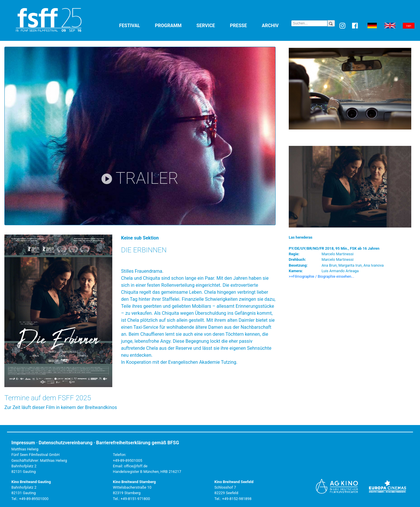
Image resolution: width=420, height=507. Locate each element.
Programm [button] (175, 25)
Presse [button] (245, 25)
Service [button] (212, 25)
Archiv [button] (276, 25)
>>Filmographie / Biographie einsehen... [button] (322, 276)
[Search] (309, 23)
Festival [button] (136, 25)
